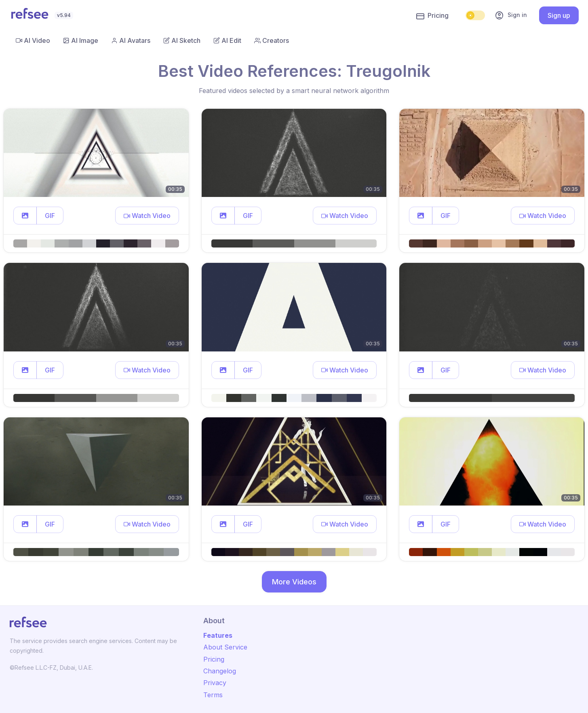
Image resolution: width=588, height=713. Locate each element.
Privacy (215, 683)
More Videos (294, 582)
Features (218, 635)
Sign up (559, 15)
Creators (272, 40)
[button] (25, 216)
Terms (213, 695)
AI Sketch (182, 40)
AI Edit (227, 40)
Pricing (432, 16)
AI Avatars (131, 40)
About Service (225, 647)
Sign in (511, 15)
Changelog (220, 671)
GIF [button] (50, 216)
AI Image (81, 40)
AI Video (33, 40)
